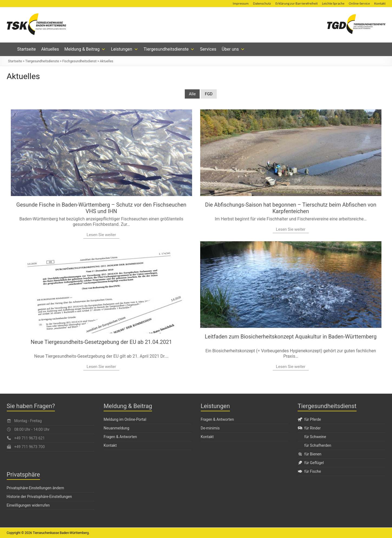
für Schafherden (318, 445)
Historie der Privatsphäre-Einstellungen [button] (39, 497)
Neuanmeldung (116, 428)
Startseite (27, 49)
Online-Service (359, 3)
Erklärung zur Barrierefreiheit (297, 3)
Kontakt (380, 3)
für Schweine (315, 437)
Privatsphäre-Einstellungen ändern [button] (35, 488)
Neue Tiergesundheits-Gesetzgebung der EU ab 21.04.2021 (101, 342)
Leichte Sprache (333, 3)
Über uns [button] (233, 49)
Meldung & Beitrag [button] (85, 49)
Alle (192, 94)
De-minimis (210, 428)
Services (208, 49)
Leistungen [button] (124, 49)
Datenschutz (262, 3)
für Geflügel (311, 463)
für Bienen (309, 454)
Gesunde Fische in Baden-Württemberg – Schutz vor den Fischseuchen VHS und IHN (101, 208)
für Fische (309, 471)
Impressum (241, 3)
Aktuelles (50, 49)
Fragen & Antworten (120, 437)
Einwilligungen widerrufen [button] (28, 505)
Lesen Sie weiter (101, 235)
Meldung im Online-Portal (125, 419)
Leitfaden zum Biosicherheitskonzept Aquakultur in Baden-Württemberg (291, 337)
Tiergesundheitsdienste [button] (169, 49)
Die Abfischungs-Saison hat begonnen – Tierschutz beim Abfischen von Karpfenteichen (291, 208)
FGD (209, 94)
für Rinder (309, 428)
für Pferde (309, 419)
